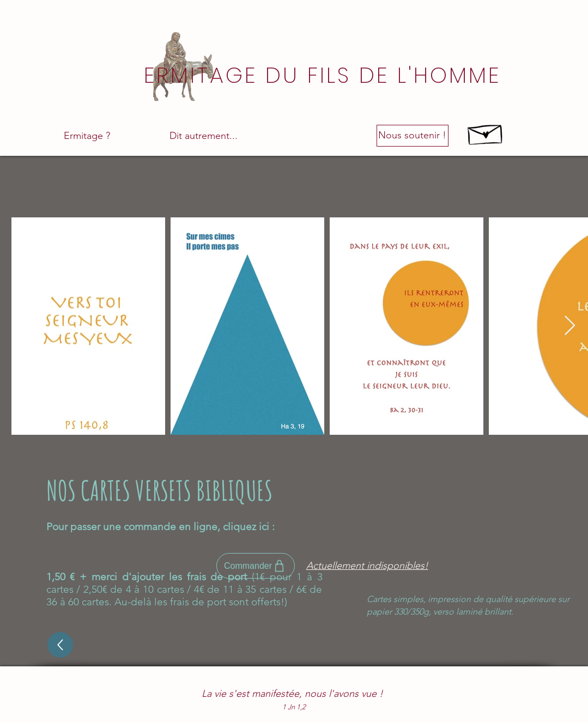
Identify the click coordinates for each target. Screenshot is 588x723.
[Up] (60, 645)
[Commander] (256, 566)
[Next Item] (570, 326)
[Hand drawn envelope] (486, 132)
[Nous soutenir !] (413, 136)
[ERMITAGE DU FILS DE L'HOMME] (324, 75)
